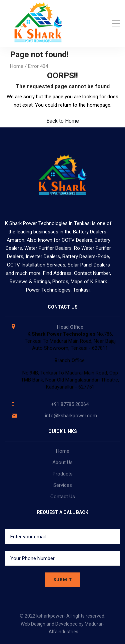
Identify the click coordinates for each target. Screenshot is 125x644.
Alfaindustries (63, 632)
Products (63, 474)
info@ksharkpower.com (71, 416)
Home (17, 66)
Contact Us (63, 497)
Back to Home (63, 121)
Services (63, 485)
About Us (62, 462)
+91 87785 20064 (70, 404)
